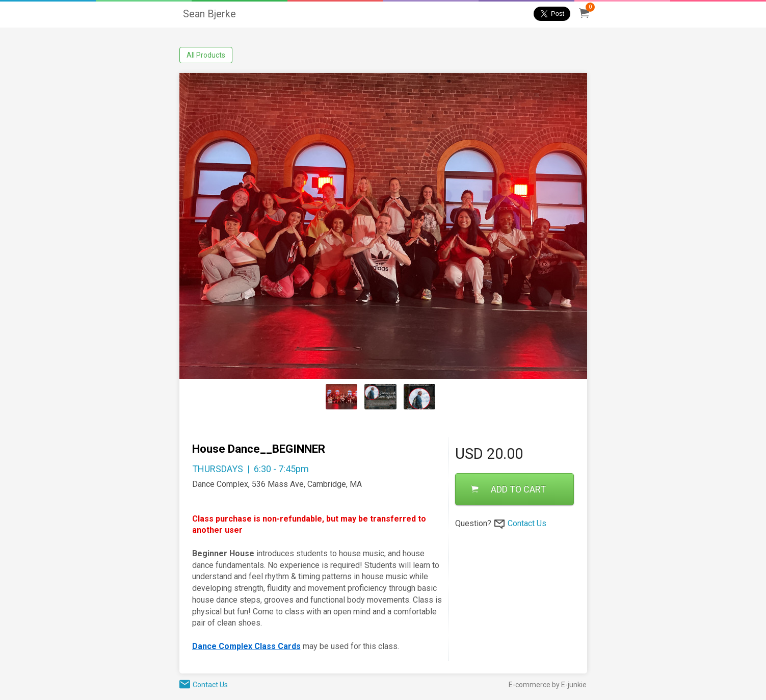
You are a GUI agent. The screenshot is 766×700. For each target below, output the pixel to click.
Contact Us (527, 523)
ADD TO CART (508, 489)
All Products (206, 55)
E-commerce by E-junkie (548, 685)
